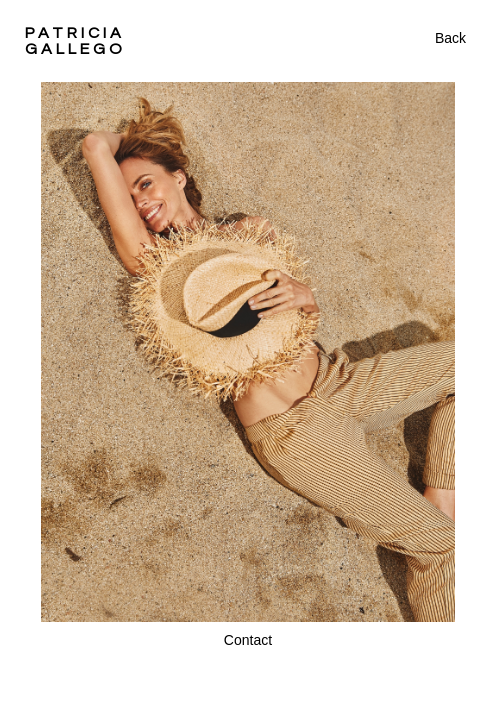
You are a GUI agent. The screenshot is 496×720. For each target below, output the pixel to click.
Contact (248, 640)
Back (450, 38)
